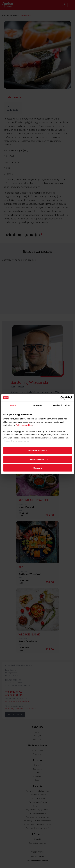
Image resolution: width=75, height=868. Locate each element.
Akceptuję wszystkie (38, 450)
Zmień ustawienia (38, 459)
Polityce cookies (24, 425)
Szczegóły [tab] (37, 405)
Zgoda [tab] (13, 405)
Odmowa (37, 468)
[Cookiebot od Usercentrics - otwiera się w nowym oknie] (60, 398)
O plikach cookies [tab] (62, 405)
